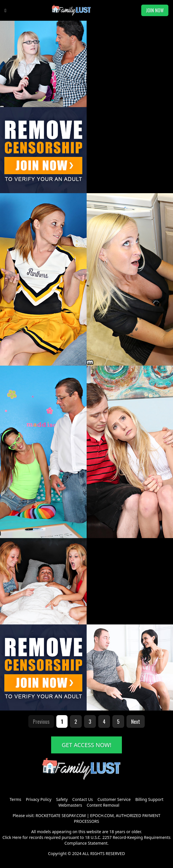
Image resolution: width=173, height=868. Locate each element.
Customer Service (114, 799)
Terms (15, 799)
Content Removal (103, 805)
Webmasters (70, 805)
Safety (62, 799)
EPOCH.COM (102, 815)
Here (17, 837)
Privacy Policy (39, 799)
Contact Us (82, 799)
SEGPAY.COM (74, 815)
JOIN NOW (155, 10)
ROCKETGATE (48, 815)
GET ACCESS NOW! (86, 745)
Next (136, 721)
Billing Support (149, 799)
